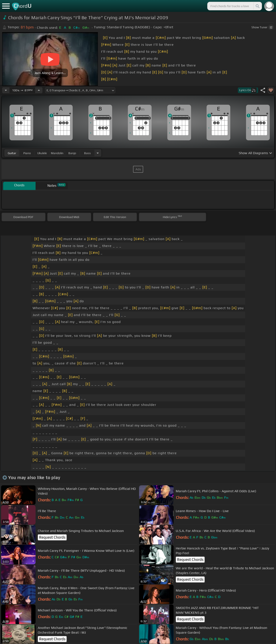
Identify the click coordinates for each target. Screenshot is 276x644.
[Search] (257, 6)
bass (87, 153)
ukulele (42, 153)
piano (27, 153)
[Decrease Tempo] (6, 90)
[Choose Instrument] (98, 153)
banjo (72, 153)
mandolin (57, 153)
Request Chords (52, 537)
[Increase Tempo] (39, 90)
